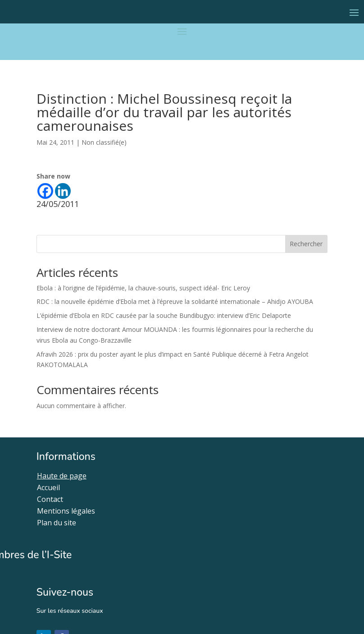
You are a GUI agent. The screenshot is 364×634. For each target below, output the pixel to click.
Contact (50, 499)
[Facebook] (45, 191)
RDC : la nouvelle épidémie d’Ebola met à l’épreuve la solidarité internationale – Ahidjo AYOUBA (175, 301)
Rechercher (306, 244)
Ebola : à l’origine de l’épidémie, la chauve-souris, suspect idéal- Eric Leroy (143, 288)
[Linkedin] (63, 191)
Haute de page (62, 476)
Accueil (48, 487)
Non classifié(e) (104, 142)
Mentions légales (66, 511)
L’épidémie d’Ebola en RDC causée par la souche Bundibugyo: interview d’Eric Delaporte (164, 315)
